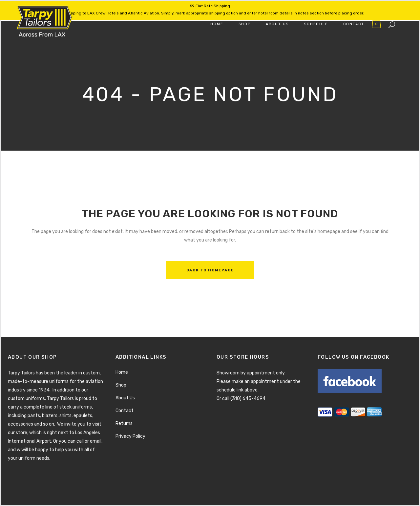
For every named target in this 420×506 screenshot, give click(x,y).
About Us (125, 398)
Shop (121, 385)
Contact (125, 411)
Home (122, 372)
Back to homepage (210, 270)
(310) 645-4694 (248, 399)
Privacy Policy (130, 436)
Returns (124, 423)
